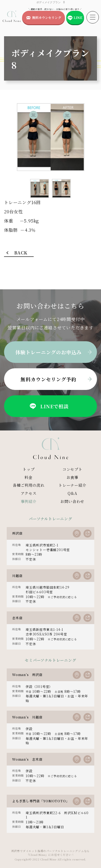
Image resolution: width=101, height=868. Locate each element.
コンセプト (72, 469)
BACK (21, 253)
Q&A (72, 493)
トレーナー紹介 (72, 485)
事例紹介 (29, 501)
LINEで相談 (48, 406)
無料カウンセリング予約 (48, 379)
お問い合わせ (72, 501)
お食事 (72, 477)
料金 (29, 477)
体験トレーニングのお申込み (48, 352)
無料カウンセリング (47, 17)
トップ (29, 469)
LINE (78, 17)
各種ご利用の (29, 485)
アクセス (29, 493)
